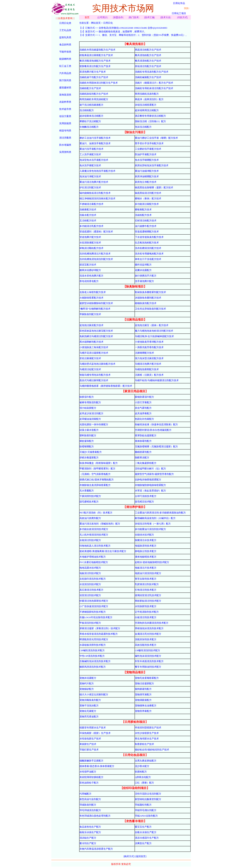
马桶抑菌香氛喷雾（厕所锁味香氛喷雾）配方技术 (106, 386)
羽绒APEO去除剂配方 (146, 816)
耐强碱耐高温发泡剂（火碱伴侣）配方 (155, 518)
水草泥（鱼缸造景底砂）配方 (150, 491)
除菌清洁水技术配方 (146, 540)
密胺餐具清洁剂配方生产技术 (95, 66)
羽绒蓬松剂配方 (143, 805)
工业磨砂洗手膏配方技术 (148, 149)
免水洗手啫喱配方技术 (147, 160)
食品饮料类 (65, 45)
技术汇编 (149, 17)
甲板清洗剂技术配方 (90, 623)
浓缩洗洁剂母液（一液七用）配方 (153, 524)
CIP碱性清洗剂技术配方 (92, 650)
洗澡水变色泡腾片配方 (91, 276)
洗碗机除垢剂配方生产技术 (94, 94)
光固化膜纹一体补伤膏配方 (94, 424)
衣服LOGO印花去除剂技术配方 (96, 617)
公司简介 (103, 17)
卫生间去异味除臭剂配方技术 (150, 309)
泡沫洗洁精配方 (143, 127)
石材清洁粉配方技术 (146, 221)
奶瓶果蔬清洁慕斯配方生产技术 (96, 55)
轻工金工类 (65, 66)
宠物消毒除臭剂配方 (90, 700)
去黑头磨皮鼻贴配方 (146, 761)
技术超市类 (65, 109)
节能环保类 (65, 52)
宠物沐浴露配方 (88, 678)
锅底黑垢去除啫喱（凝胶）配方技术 (154, 187)
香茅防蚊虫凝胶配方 (146, 435)
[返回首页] (141, 856)
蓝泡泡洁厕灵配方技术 (91, 325)
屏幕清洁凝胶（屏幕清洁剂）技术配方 (100, 628)
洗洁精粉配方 (87, 110)
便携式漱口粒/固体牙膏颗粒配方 (97, 480)
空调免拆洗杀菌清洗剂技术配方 (152, 623)
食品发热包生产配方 (90, 827)
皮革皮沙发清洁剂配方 (91, 413)
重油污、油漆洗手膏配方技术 (95, 143)
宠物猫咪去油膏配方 (146, 706)
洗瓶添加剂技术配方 (146, 639)
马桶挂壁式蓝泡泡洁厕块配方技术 (97, 364)
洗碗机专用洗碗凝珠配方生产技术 (97, 50)
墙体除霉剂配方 (143, 441)
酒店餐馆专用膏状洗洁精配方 (150, 116)
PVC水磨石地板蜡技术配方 (94, 562)
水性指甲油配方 (88, 772)
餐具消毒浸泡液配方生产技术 (95, 61)
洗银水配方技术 (88, 215)
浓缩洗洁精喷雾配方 (146, 105)
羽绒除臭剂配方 (88, 805)
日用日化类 (65, 23)
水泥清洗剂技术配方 (90, 584)
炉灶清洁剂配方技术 (90, 187)
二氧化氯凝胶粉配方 (146, 463)
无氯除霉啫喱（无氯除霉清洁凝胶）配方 (156, 446)
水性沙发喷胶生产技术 (147, 733)
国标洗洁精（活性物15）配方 (150, 121)
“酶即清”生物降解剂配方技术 (95, 309)
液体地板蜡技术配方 (146, 557)
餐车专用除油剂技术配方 (148, 667)
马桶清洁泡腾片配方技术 (148, 364)
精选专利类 (65, 131)
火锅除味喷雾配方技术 (91, 298)
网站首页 (96, 23)
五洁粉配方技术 (88, 221)
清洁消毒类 (65, 138)
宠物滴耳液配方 (143, 694)
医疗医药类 (65, 80)
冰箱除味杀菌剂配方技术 (148, 298)
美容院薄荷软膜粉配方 (91, 777)
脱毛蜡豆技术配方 (144, 502)
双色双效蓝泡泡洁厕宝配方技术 (96, 331)
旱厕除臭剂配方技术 (90, 314)
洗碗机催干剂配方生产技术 (94, 77)
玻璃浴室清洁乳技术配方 (148, 595)
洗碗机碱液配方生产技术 (148, 77)
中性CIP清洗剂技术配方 (92, 656)
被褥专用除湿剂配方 (90, 402)
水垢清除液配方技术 (90, 243)
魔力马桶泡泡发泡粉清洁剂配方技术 (154, 331)
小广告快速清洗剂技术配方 (94, 606)
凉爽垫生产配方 (143, 843)
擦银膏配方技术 (143, 210)
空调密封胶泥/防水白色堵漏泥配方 (153, 430)
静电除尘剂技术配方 (146, 551)
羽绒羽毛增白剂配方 (146, 810)
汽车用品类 (65, 73)
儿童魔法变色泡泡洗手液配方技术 (97, 171)
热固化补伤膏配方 (144, 419)
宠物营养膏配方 (143, 711)
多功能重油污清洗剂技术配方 (150, 529)
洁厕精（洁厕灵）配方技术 (149, 375)
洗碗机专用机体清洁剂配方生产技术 (154, 88)
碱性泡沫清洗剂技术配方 (148, 656)
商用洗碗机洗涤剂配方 (147, 94)
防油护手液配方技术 (146, 154)
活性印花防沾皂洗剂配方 (148, 794)
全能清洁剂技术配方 (90, 540)
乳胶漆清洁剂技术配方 (147, 584)
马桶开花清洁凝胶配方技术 (94, 353)
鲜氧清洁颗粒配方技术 (91, 248)
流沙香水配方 (142, 766)
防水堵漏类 (65, 145)
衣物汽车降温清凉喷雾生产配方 (96, 849)
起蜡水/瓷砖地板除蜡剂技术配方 (152, 562)
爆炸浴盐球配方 (143, 265)
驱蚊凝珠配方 (87, 441)
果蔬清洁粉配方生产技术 (148, 50)
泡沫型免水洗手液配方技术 (94, 160)
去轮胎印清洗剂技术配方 (93, 579)
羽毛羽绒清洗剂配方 (90, 810)
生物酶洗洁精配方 (89, 127)
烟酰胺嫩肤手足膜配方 (91, 761)
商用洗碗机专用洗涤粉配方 (94, 99)
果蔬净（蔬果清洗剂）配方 (149, 99)
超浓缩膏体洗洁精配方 (91, 116)
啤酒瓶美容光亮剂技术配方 (94, 639)
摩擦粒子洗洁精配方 (90, 121)
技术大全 (166, 17)
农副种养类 (65, 102)
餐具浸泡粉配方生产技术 (148, 55)
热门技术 (134, 17)
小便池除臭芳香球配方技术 (149, 342)
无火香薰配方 (87, 491)
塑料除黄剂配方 (88, 435)
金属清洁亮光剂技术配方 (148, 634)
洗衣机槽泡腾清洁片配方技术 (95, 254)
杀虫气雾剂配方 (143, 408)
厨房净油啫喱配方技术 (147, 176)
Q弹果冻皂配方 (143, 777)
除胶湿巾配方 (87, 397)
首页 (87, 17)
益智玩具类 (65, 37)
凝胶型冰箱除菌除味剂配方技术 (96, 303)
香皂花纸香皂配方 (89, 281)
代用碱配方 (85, 794)
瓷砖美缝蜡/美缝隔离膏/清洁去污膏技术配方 (103, 551)
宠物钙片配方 (87, 683)
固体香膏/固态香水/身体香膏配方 (97, 766)
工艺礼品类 (65, 30)
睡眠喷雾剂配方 (143, 452)
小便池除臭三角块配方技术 (94, 347)
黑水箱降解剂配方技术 (91, 342)
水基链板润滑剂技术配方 (93, 645)
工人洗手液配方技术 (90, 154)
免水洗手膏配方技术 (90, 165)
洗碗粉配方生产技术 (90, 88)
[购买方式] (129, 856)
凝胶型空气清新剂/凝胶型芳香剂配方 (154, 474)
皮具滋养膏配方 (143, 413)
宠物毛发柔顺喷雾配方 (147, 678)
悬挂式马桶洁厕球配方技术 (94, 380)
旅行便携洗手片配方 (146, 276)
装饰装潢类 (65, 95)
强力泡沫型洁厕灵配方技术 (149, 358)
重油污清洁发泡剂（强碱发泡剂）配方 (100, 524)
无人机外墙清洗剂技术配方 (94, 535)
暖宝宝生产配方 (143, 827)
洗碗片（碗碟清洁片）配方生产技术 (154, 83)
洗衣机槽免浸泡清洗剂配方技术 (96, 259)
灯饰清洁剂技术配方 (146, 590)
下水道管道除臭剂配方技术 (149, 237)
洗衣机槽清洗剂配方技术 (148, 248)
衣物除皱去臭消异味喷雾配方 (95, 485)
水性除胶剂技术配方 (146, 606)
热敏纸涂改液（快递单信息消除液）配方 (156, 424)
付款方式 (182, 17)
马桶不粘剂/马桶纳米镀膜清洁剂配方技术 (157, 380)
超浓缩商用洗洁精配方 (147, 110)
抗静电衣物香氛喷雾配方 (148, 480)
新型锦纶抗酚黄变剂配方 (148, 799)
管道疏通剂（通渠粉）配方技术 (96, 232)
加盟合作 (118, 17)
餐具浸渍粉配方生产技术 (148, 61)
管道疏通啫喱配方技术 (147, 232)
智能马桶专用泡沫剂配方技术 (95, 375)
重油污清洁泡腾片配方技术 (94, 182)
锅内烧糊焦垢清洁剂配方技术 (95, 193)
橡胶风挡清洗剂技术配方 (93, 667)
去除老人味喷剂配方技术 (93, 292)
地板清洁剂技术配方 (90, 573)
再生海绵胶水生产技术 (147, 739)
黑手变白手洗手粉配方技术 (149, 143)
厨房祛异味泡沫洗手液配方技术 (152, 165)
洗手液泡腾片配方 (144, 281)
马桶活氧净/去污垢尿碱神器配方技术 (154, 336)
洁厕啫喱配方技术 (144, 353)
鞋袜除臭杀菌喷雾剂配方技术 (150, 292)
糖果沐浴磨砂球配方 (90, 270)
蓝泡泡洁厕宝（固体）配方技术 (152, 325)
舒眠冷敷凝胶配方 (89, 458)
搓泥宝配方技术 (88, 265)
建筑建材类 (65, 88)
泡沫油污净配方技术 (90, 176)
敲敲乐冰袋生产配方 (90, 832)
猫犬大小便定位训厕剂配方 (94, 694)
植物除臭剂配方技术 (146, 303)
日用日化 (108, 23)
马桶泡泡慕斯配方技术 (147, 369)
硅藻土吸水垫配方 (89, 430)
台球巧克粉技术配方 (146, 496)
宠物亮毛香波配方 (89, 717)
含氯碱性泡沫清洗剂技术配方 (95, 661)
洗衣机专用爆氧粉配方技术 (149, 254)
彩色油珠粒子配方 (89, 783)
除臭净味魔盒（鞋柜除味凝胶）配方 (99, 463)
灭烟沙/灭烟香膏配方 (91, 452)
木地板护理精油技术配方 (93, 557)
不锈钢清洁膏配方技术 (91, 204)
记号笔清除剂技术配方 (147, 612)
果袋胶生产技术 (88, 744)
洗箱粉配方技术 (143, 215)
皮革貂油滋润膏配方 (90, 419)
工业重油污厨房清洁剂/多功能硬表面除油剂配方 (160, 513)
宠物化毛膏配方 (88, 711)
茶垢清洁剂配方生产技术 (148, 66)
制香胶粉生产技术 (144, 744)
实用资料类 (65, 152)
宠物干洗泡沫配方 (89, 706)
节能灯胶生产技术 (89, 750)
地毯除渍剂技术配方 (146, 546)
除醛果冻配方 (142, 458)
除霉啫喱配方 (87, 446)
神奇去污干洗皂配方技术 (148, 259)
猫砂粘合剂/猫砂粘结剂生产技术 (152, 750)
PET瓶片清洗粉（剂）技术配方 (96, 513)
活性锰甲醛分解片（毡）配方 (150, 469)
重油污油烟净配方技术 (147, 171)
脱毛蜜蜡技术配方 (89, 502)
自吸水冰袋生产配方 (146, 832)
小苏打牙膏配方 (143, 402)
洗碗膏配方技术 (88, 210)
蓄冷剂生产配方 (88, 843)
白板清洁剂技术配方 (146, 617)
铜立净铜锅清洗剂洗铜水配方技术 (97, 198)
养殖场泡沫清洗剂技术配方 (149, 628)
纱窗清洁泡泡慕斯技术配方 (94, 601)
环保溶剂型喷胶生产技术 (148, 728)
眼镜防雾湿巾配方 (144, 397)
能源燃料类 (65, 59)
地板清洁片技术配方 (146, 568)
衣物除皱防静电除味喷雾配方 (150, 485)
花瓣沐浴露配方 (143, 270)
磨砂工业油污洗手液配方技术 (95, 138)
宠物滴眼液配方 (143, 700)
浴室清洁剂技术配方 (90, 595)
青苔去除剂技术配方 (146, 579)
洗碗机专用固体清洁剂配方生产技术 (99, 83)
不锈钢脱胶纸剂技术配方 (93, 612)
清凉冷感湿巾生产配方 (147, 838)
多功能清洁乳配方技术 (91, 226)
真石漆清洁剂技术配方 (91, 590)
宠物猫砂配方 (87, 689)
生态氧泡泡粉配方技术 (147, 243)
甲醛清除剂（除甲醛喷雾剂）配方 (97, 469)
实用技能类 (65, 123)
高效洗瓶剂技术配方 (146, 645)
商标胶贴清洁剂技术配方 (148, 601)
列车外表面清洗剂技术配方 (149, 661)
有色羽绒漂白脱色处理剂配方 (95, 816)
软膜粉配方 (141, 772)
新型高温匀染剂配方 (90, 799)
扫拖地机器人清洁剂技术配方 (95, 546)
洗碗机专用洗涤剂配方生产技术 (152, 72)
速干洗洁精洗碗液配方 (91, 105)
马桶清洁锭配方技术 (90, 369)
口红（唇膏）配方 (144, 783)
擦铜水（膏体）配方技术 (148, 198)
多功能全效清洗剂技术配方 (94, 529)
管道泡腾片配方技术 (90, 237)
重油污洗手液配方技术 (91, 149)
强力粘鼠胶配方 (88, 408)
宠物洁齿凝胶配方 (144, 683)
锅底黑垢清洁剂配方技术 (148, 193)
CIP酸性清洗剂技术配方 (148, 650)
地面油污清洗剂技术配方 (148, 573)
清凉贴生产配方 (88, 838)
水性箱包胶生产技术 (90, 739)
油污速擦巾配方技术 (146, 226)
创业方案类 (65, 116)
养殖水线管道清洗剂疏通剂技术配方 (99, 634)
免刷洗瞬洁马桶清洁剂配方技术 (96, 336)
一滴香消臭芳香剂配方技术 (149, 347)
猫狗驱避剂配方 (143, 689)
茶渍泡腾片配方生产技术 (93, 72)
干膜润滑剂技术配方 (90, 496)
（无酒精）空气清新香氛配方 (95, 474)
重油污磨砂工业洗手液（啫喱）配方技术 (156, 138)
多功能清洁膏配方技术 (147, 204)
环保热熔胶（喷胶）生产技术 (95, 733)
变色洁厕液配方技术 (90, 358)
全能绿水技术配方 (144, 535)
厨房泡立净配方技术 (146, 182)
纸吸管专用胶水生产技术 (93, 728)
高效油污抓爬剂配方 (90, 518)
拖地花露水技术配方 (90, 568)
